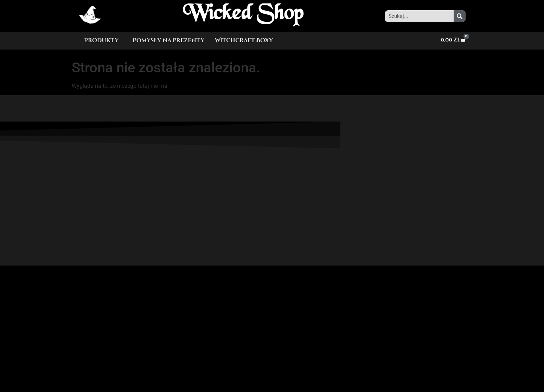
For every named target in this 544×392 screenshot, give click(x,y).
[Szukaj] (460, 16)
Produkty (101, 40)
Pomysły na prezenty (168, 40)
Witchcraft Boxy (244, 40)
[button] (103, 40)
